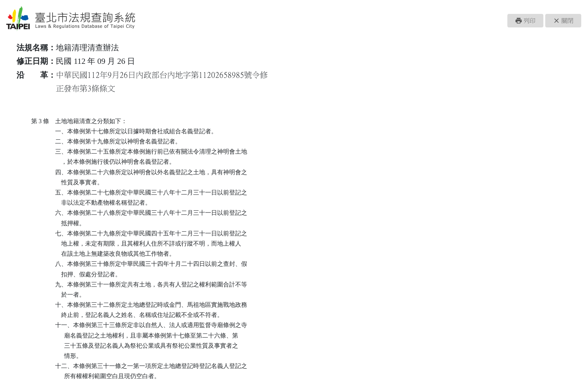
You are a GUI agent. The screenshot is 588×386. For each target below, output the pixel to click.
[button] (525, 21)
